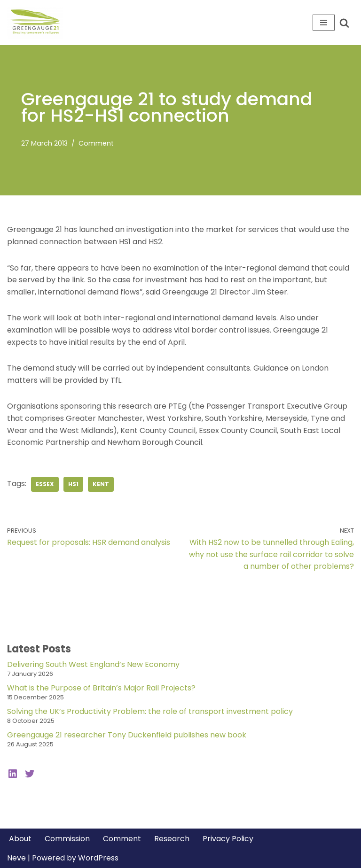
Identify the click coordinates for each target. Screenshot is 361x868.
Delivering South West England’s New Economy (93, 664)
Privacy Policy (228, 839)
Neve (16, 858)
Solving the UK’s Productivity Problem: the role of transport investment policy (150, 711)
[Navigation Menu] (324, 23)
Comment (96, 143)
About (20, 839)
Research (172, 839)
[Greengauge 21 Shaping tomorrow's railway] (38, 23)
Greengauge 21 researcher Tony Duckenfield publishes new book (127, 735)
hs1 (73, 484)
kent (101, 484)
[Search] (344, 23)
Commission (67, 839)
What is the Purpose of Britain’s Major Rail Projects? (101, 688)
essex (45, 484)
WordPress (98, 858)
